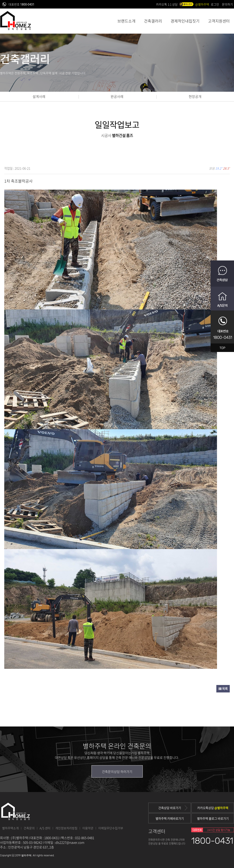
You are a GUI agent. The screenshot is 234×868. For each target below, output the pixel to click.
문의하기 (227, 4)
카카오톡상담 (213, 808)
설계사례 (39, 96)
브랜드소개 (126, 21)
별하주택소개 (10, 828)
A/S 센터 (45, 828)
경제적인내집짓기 (185, 21)
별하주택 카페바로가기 (170, 818)
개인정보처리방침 (66, 828)
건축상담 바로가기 (173, 808)
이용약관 (88, 828)
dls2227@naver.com (70, 842)
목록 (223, 689)
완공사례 (117, 96)
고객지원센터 (219, 21)
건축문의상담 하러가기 (117, 772)
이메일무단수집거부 (111, 828)
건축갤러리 (153, 21)
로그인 (215, 4)
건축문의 (29, 828)
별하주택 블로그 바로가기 (213, 818)
